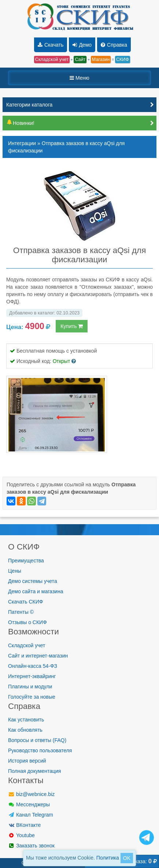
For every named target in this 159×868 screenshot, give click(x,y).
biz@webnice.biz (31, 794)
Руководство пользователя (40, 750)
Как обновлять (25, 730)
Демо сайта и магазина (36, 591)
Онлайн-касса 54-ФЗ (33, 666)
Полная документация (34, 771)
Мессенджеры (29, 804)
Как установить (26, 720)
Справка (114, 45)
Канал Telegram (31, 815)
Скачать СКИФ (25, 602)
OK (127, 858)
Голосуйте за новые (32, 697)
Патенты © (21, 612)
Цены (15, 571)
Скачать (51, 45)
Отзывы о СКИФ (27, 622)
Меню (79, 78)
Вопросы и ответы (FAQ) (37, 740)
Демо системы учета (33, 581)
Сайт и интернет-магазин (38, 656)
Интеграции (22, 143)
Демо (82, 45)
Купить (72, 326)
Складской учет (27, 645)
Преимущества (26, 561)
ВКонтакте (24, 825)
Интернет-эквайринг (32, 676)
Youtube (21, 835)
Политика (108, 858)
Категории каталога (29, 105)
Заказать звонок (31, 846)
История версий (27, 761)
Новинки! (20, 123)
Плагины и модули (30, 687)
